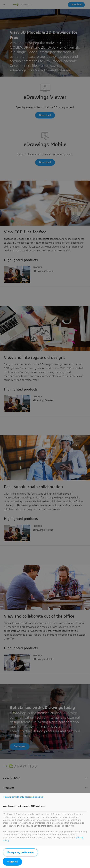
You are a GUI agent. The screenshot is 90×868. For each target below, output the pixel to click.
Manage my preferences (20, 852)
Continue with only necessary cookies (24, 797)
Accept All (12, 862)
